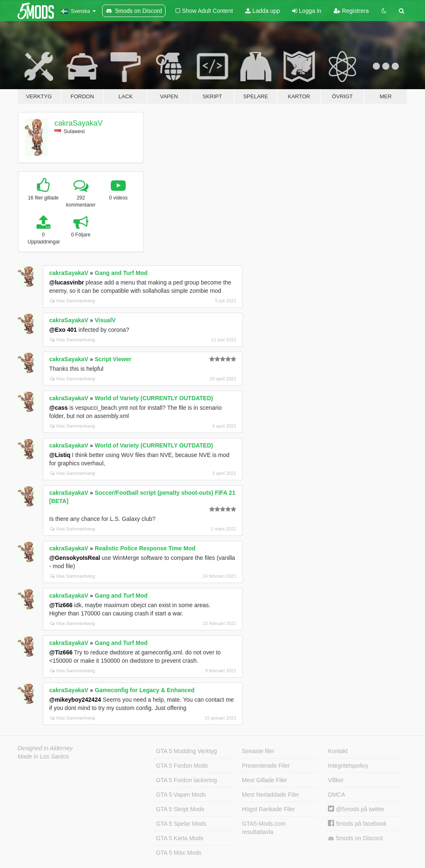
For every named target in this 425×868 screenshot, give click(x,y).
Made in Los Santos (44, 756)
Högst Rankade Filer (269, 809)
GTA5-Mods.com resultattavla (264, 828)
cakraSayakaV (78, 123)
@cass (59, 408)
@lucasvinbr (67, 282)
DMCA (336, 795)
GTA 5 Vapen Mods (181, 795)
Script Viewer (113, 359)
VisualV (105, 320)
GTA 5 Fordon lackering (187, 780)
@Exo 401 (63, 330)
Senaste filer (258, 751)
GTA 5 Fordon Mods (182, 766)
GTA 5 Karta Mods (180, 838)
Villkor (336, 780)
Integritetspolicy (348, 766)
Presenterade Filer (266, 766)
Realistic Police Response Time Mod (145, 548)
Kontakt (338, 751)
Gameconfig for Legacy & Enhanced (144, 690)
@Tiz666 (61, 605)
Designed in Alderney (45, 748)
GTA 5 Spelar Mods (181, 824)
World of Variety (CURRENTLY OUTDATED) (154, 398)
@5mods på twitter (356, 809)
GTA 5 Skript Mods (180, 809)
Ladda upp (263, 11)
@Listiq (60, 455)
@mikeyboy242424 (75, 700)
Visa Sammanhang (72, 301)
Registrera (351, 11)
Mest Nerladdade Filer (271, 795)
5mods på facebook (357, 824)
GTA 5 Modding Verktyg (187, 751)
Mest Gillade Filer (265, 780)
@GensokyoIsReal (75, 558)
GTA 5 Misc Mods (179, 853)
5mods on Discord (355, 838)
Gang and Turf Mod (121, 273)
